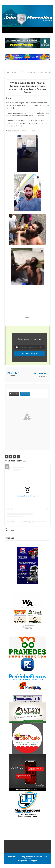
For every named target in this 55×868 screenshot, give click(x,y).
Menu (7, 30)
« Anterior (11, 376)
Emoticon (25, 394)
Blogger (34, 861)
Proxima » (43, 376)
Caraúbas (8, 533)
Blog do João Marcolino (31, 856)
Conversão (14, 394)
